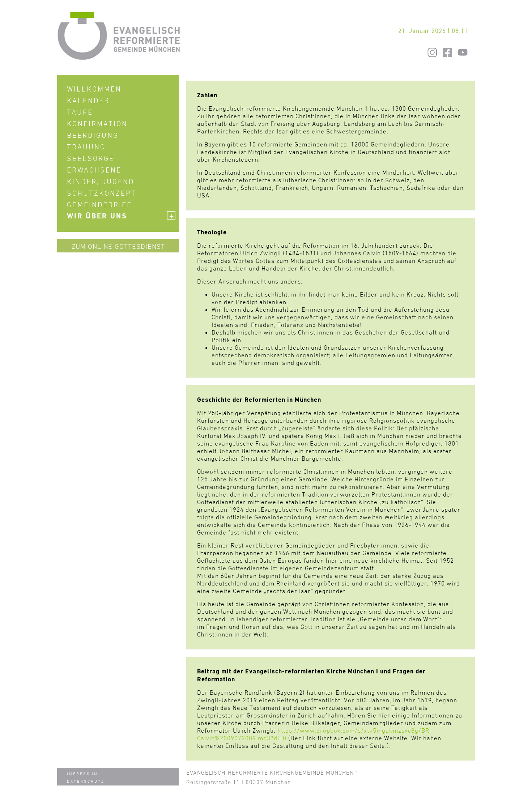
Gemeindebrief (99, 205)
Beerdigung (93, 135)
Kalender (88, 101)
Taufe (80, 112)
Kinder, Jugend (101, 182)
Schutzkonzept (102, 193)
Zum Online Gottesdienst (118, 246)
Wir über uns (121, 216)
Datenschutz (86, 781)
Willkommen (94, 89)
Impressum (82, 773)
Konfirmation (97, 124)
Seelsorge (91, 158)
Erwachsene (94, 170)
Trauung (86, 147)
